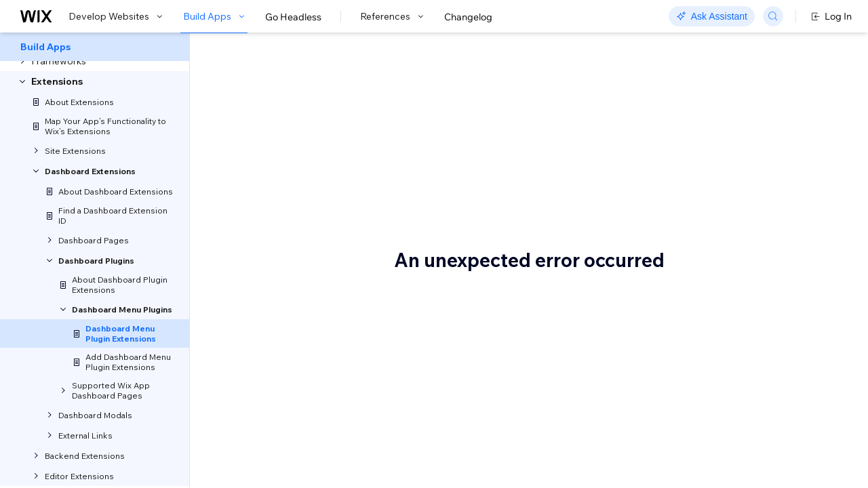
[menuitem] (95, 47)
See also (721, 181)
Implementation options (755, 161)
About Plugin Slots (743, 108)
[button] (274, 156)
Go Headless (293, 17)
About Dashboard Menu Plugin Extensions (381, 94)
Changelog (468, 17)
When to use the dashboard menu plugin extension (763, 134)
